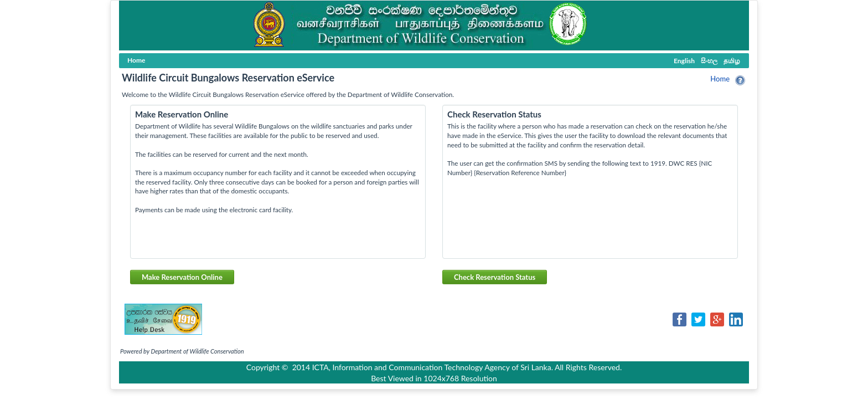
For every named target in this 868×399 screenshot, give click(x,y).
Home (720, 79)
